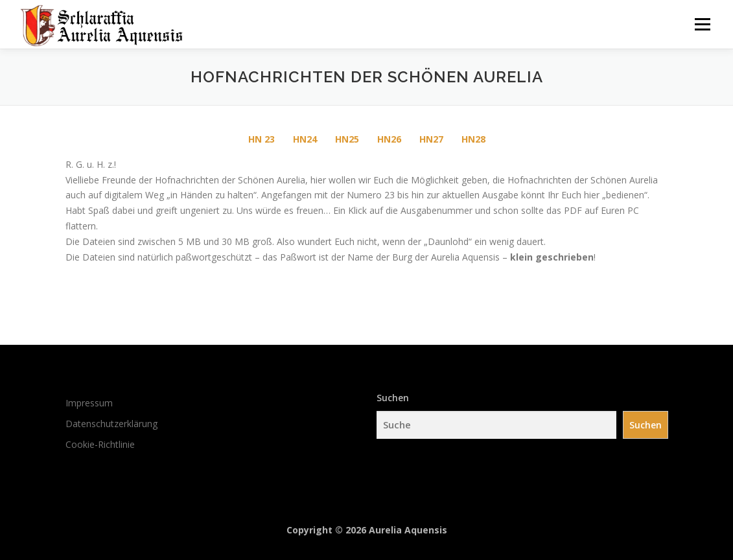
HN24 (305, 139)
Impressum (89, 403)
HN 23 (262, 139)
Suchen (393, 398)
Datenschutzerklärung (111, 424)
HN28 (473, 139)
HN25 (347, 139)
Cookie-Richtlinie (100, 444)
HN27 (431, 139)
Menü (702, 24)
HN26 (389, 139)
